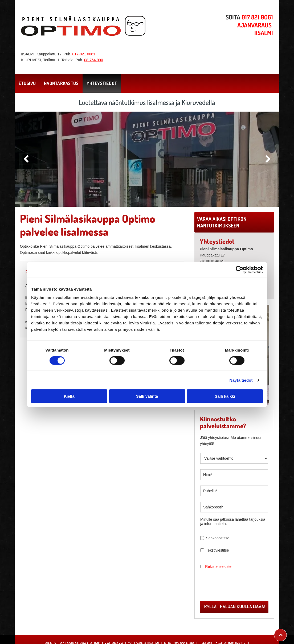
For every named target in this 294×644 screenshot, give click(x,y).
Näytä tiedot (241, 368)
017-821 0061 (84, 54)
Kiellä (69, 384)
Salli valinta (147, 384)
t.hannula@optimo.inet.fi (223, 619)
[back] (26, 159)
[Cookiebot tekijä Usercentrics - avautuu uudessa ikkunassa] (240, 257)
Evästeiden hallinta (147, 635)
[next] (268, 159)
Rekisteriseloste (218, 566)
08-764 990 (94, 60)
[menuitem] (27, 83)
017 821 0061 (184, 619)
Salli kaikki (225, 384)
